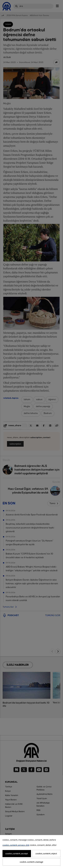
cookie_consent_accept (17, 854)
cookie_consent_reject (46, 854)
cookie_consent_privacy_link (16, 845)
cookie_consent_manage (31, 862)
